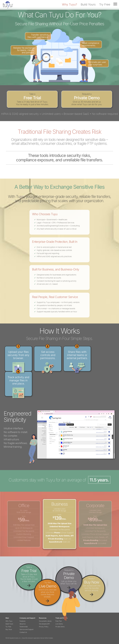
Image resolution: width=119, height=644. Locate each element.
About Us (23, 624)
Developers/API (44, 624)
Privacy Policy (44, 627)
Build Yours (88, 4)
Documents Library (45, 621)
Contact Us (23, 632)
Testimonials (24, 627)
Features (22, 621)
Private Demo (60, 627)
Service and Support (26, 629)
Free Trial (58, 621)
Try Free (105, 4)
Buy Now (9, 629)
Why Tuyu (9, 621)
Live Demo (59, 624)
